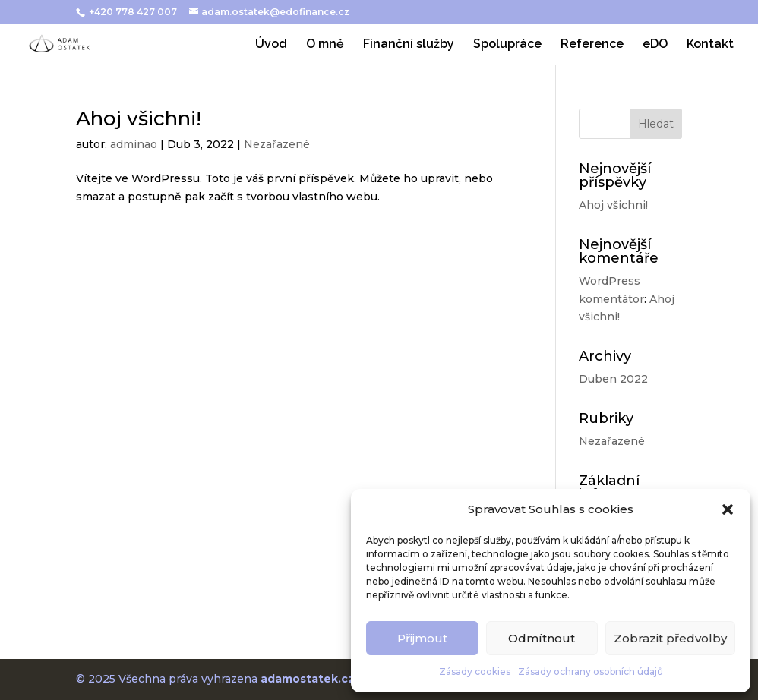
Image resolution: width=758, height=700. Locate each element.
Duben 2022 (613, 379)
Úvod (271, 45)
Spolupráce (507, 45)
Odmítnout (542, 638)
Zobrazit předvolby (670, 638)
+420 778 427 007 (134, 12)
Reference (592, 45)
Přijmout (422, 638)
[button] (728, 509)
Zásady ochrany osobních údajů (591, 672)
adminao (134, 144)
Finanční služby (409, 45)
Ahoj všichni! (139, 118)
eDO (655, 45)
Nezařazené (277, 144)
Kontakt (710, 45)
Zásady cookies (475, 672)
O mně (325, 45)
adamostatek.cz (308, 679)
